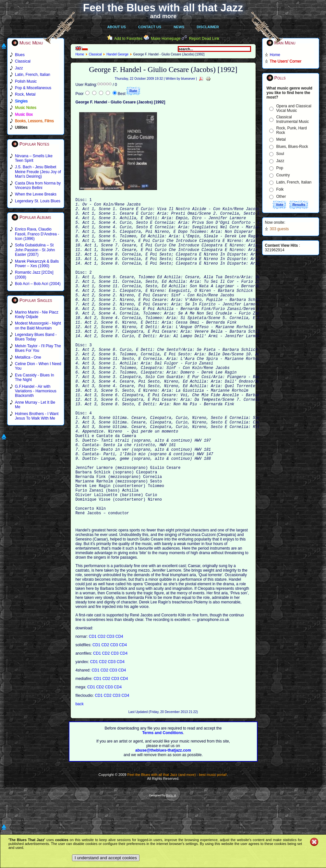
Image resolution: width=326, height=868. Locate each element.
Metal (281, 139)
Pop (280, 168)
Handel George (117, 54)
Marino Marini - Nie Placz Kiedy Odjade (37, 315)
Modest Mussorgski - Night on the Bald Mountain (38, 326)
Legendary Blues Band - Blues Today (36, 337)
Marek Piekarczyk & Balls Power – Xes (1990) (37, 264)
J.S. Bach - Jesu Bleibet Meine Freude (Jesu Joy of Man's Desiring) (38, 172)
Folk (280, 189)
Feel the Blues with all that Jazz (163, 8)
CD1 (93, 705)
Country (283, 175)
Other (281, 196)
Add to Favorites (128, 39)
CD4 (119, 705)
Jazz (280, 161)
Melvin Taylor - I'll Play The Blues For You (38, 348)
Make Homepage (166, 39)
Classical (95, 54)
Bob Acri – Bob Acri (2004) (38, 284)
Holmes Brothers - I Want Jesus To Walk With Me (37, 416)
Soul (280, 154)
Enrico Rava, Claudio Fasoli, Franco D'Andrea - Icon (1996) (37, 234)
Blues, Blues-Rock (292, 147)
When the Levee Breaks (36, 194)
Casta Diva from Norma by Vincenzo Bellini (38, 185)
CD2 (102, 705)
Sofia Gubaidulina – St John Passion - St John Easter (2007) (35, 250)
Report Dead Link (204, 39)
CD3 (111, 705)
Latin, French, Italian (294, 182)
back (79, 772)
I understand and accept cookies (106, 858)
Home (80, 54)
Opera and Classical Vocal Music (294, 108)
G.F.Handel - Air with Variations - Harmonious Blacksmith (36, 391)
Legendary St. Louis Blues (38, 201)
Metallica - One (28, 357)
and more (163, 16)
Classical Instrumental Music (293, 119)
